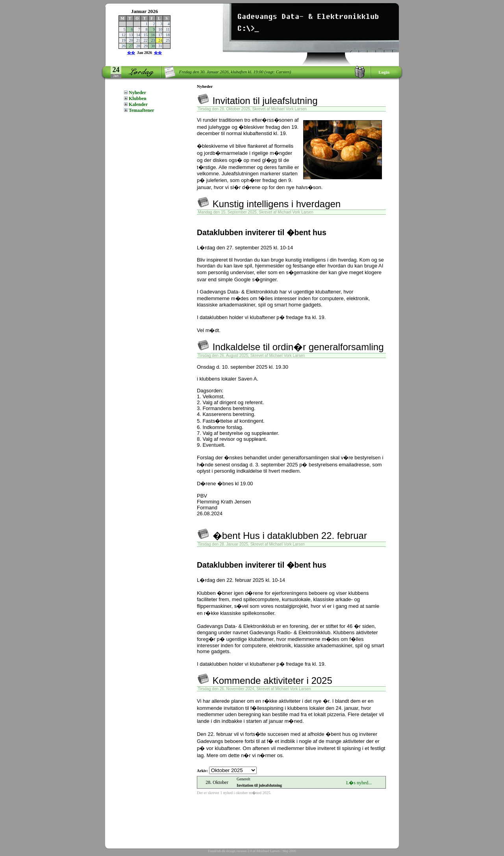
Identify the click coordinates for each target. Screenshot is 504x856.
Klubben (135, 98)
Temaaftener (139, 110)
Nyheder (135, 93)
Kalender (136, 104)
